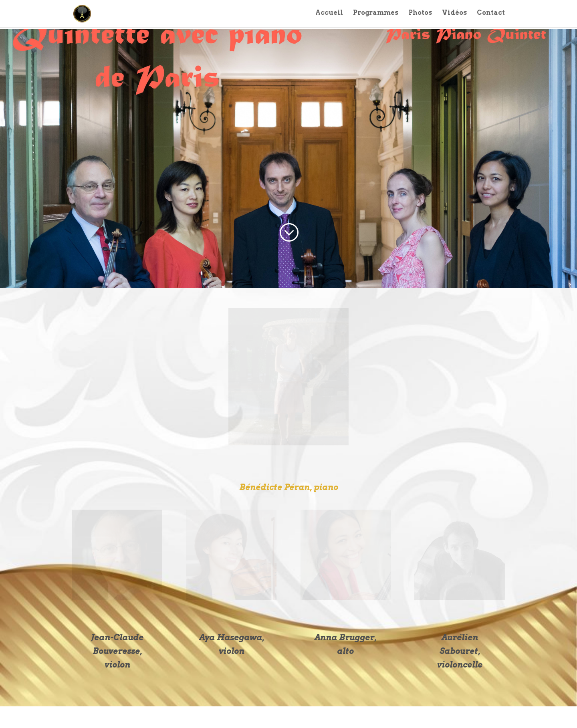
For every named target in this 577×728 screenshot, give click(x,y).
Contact (491, 15)
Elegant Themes (111, 717)
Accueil (329, 15)
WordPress (171, 717)
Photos (420, 15)
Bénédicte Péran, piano (289, 487)
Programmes (376, 15)
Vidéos (454, 15)
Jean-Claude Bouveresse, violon (117, 651)
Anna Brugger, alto (345, 644)
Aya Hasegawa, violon (232, 644)
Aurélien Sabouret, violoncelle (460, 651)
